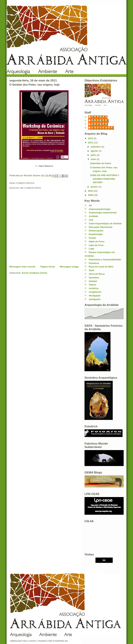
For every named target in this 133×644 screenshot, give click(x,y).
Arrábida (93, 216)
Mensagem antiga (69, 267)
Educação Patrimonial (101, 227)
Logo (92, 249)
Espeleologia (96, 234)
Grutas (92, 238)
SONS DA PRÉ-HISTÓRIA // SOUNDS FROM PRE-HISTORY (104, 179)
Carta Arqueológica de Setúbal (105, 223)
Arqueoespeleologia (100, 209)
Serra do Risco (97, 274)
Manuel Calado (100, 117)
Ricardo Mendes (100, 121)
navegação (95, 299)
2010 (91, 191)
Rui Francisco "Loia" (103, 128)
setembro (96, 147)
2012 (91, 138)
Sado (92, 270)
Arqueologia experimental (103, 213)
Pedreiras (94, 263)
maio (94, 159)
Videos (92, 285)
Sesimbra (94, 278)
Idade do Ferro (97, 241)
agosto (95, 151)
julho (94, 155)
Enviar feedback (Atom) (35, 273)
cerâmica (94, 288)
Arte (91, 220)
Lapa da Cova (96, 245)
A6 (90, 205)
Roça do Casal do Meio (101, 267)
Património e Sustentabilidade (105, 260)
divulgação (95, 296)
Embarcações (96, 231)
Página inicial (48, 267)
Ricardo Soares (100, 124)
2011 (91, 143)
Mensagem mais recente (22, 267)
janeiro (95, 187)
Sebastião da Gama (100, 163)
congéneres (95, 292)
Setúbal (93, 281)
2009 (91, 195)
